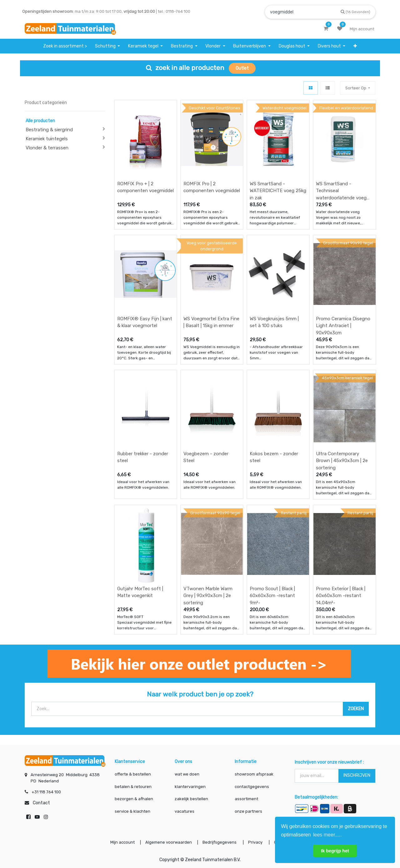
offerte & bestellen (133, 774)
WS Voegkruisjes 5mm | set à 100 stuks (274, 322)
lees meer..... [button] (327, 835)
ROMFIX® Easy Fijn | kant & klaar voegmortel (145, 322)
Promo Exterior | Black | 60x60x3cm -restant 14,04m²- (341, 596)
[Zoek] (355, 12)
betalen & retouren (133, 787)
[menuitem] (65, 46)
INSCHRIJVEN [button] (357, 775)
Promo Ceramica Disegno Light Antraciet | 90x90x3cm (343, 326)
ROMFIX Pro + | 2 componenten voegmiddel (145, 187)
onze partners (248, 811)
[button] (355, 46)
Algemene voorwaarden (169, 842)
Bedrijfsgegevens (220, 842)
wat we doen (187, 774)
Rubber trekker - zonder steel (143, 457)
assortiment (246, 799)
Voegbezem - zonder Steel (206, 457)
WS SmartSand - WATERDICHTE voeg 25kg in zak (278, 191)
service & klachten (132, 811)
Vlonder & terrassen (47, 148)
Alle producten (40, 121)
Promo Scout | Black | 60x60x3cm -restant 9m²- (272, 596)
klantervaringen (190, 787)
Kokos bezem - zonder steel (274, 457)
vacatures (185, 811)
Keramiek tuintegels (47, 139)
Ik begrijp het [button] (335, 851)
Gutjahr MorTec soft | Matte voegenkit (140, 592)
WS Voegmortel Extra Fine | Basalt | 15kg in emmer (211, 322)
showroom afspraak (254, 774)
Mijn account (122, 842)
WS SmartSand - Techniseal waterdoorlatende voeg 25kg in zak (341, 191)
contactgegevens (252, 787)
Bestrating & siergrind (49, 130)
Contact (41, 803)
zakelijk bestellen (191, 799)
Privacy (256, 842)
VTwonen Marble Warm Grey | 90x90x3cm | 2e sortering (208, 596)
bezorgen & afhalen (134, 799)
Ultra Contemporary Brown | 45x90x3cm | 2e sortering (342, 461)
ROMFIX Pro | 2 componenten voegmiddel (212, 187)
